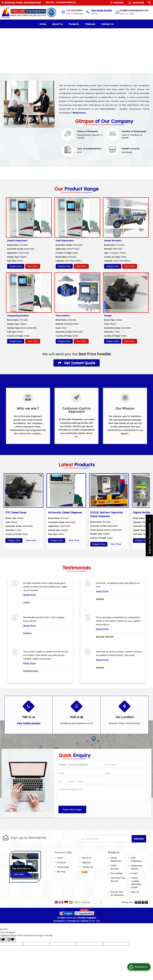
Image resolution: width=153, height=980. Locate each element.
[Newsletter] (105, 839)
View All (135, 892)
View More (33, 266)
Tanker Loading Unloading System (136, 883)
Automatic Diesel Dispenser (108, 512)
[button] (101, 10)
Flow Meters (63, 316)
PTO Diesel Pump (59, 512)
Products (75, 24)
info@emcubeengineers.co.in (134, 10)
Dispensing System (18, 316)
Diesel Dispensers (17, 241)
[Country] (126, 773)
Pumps (108, 316)
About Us (57, 24)
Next (146, 511)
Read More (30, 595)
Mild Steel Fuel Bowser (118, 880)
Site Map (61, 872)
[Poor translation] (11, 940)
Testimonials (63, 867)
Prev (7, 511)
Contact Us (107, 24)
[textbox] (80, 764)
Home (43, 24)
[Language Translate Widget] (88, 902)
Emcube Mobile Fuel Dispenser (24, 512)
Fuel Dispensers (65, 241)
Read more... (79, 113)
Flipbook (90, 24)
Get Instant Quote (77, 363)
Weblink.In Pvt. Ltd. (90, 921)
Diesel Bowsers (113, 241)
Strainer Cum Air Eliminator (117, 894)
